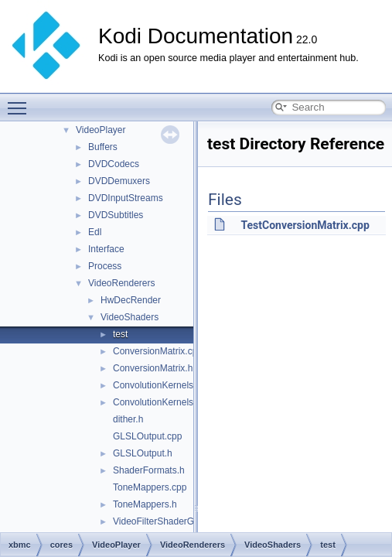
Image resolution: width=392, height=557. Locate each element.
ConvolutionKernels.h (157, 402)
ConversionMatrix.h (153, 368)
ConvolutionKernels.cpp (162, 385)
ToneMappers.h (145, 504)
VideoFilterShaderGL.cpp (165, 521)
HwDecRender (131, 300)
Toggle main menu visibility (21, 101)
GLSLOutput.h (143, 453)
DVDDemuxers (119, 181)
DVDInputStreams (126, 198)
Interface (106, 249)
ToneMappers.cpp (150, 487)
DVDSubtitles (116, 215)
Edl (95, 232)
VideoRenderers (122, 283)
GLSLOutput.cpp (147, 436)
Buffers (103, 147)
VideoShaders (130, 317)
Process (105, 266)
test (120, 334)
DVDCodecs (114, 164)
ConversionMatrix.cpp (158, 351)
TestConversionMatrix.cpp (305, 225)
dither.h (128, 419)
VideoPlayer (101, 130)
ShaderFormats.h (149, 470)
